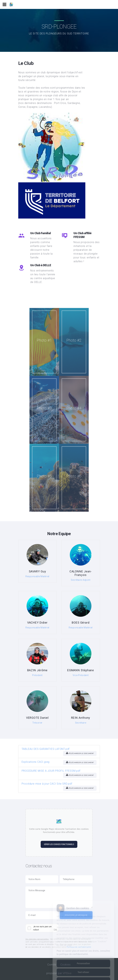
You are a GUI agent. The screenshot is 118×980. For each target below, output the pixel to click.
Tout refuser (83, 960)
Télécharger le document (80, 753)
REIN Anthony (81, 718)
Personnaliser (83, 951)
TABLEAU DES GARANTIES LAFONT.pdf (46, 749)
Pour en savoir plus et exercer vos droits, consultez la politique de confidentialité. (83, 940)
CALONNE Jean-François (81, 573)
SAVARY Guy (37, 571)
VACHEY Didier (37, 623)
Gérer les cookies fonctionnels (59, 844)
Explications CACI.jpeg (36, 762)
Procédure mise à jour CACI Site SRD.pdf (47, 784)
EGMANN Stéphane (81, 670)
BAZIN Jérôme (37, 670)
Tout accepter (83, 968)
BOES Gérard (81, 623)
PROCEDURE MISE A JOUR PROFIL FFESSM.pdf (51, 771)
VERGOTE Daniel (37, 718)
